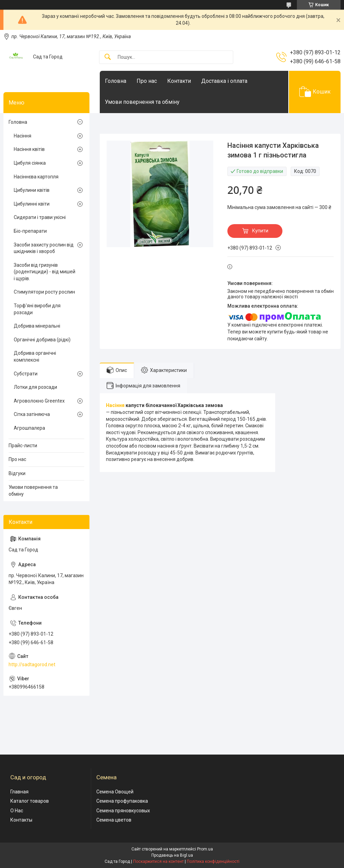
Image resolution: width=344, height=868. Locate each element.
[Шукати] (108, 57)
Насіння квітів (29, 149)
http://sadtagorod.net (32, 664)
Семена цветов (114, 820)
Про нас (147, 81)
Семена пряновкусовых (123, 811)
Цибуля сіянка (30, 163)
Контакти (179, 81)
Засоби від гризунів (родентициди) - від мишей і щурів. (45, 272)
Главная (19, 792)
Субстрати (26, 374)
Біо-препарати (30, 231)
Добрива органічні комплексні (35, 356)
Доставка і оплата (224, 81)
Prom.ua (205, 849)
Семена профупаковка (122, 801)
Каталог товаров (30, 801)
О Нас (17, 811)
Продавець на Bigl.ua (172, 855)
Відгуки (17, 473)
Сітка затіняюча (32, 414)
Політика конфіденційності (213, 861)
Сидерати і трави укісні (40, 217)
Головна (116, 81)
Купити (260, 231)
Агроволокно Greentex (39, 401)
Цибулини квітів (32, 190)
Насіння (115, 405)
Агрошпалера (29, 428)
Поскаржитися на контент (158, 861)
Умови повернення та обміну (142, 102)
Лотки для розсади (35, 387)
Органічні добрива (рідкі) (42, 340)
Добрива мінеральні (37, 326)
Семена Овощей (115, 792)
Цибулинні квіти (32, 204)
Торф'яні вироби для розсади (37, 309)
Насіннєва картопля (36, 177)
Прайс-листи (23, 446)
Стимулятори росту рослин (44, 292)
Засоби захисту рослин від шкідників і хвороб (44, 248)
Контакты (21, 820)
